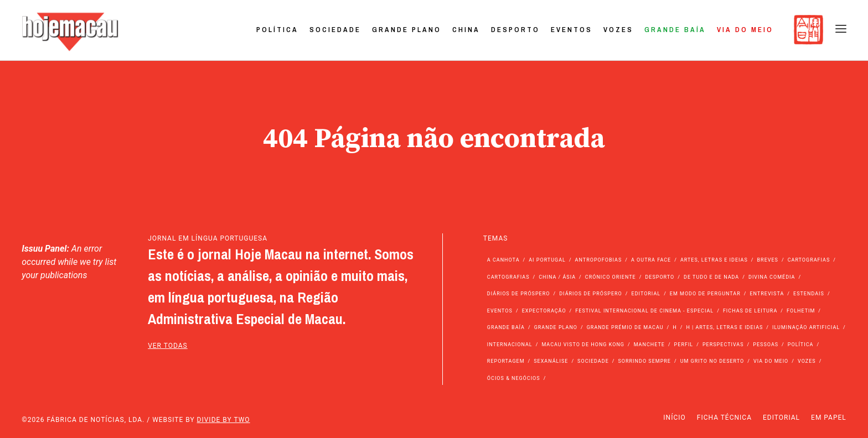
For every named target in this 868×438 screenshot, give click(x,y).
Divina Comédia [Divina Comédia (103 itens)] (772, 277)
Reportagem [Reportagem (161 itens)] (506, 361)
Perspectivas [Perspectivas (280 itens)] (723, 345)
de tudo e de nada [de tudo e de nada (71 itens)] (711, 277)
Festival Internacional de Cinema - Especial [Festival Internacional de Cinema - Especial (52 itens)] (644, 311)
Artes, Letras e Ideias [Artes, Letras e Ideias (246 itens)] (714, 260)
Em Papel (829, 418)
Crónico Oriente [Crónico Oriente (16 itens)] (611, 277)
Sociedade (335, 30)
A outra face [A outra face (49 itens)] (651, 260)
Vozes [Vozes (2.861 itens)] (807, 361)
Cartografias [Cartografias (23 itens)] (508, 277)
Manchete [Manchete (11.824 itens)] (649, 345)
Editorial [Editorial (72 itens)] (646, 294)
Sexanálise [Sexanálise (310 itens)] (551, 361)
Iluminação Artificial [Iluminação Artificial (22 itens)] (806, 327)
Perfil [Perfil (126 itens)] (684, 345)
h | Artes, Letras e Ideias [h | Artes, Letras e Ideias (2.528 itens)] (724, 327)
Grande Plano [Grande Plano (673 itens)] (556, 327)
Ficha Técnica (724, 418)
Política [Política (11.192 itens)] (801, 345)
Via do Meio (745, 30)
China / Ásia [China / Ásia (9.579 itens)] (557, 277)
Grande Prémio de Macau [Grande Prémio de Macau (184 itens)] (625, 327)
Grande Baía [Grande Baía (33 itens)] (506, 327)
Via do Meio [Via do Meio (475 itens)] (771, 361)
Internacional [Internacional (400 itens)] (510, 345)
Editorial (781, 418)
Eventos (572, 30)
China (466, 30)
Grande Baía (675, 30)
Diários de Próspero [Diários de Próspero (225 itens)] (519, 294)
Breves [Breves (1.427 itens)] (768, 260)
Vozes (618, 30)
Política (277, 30)
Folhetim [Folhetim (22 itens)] (801, 311)
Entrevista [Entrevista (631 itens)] (767, 294)
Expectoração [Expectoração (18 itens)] (544, 311)
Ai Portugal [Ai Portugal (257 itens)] (547, 260)
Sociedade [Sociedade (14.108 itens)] (593, 361)
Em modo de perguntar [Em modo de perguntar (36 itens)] (705, 294)
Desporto (515, 30)
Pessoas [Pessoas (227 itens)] (766, 345)
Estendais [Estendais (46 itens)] (809, 294)
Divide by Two (224, 420)
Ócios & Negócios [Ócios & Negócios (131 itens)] (514, 378)
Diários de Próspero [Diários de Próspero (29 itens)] (591, 294)
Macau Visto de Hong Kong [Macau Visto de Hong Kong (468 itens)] (583, 345)
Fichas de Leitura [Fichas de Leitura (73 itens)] (750, 311)
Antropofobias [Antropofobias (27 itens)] (599, 260)
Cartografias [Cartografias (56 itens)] (809, 260)
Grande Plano (407, 30)
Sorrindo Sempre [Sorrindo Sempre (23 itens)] (644, 361)
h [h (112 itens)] (675, 327)
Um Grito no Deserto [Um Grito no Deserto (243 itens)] (712, 361)
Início (674, 418)
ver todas (168, 346)
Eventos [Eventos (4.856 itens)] (500, 311)
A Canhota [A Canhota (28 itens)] (503, 260)
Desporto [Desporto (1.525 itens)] (660, 277)
